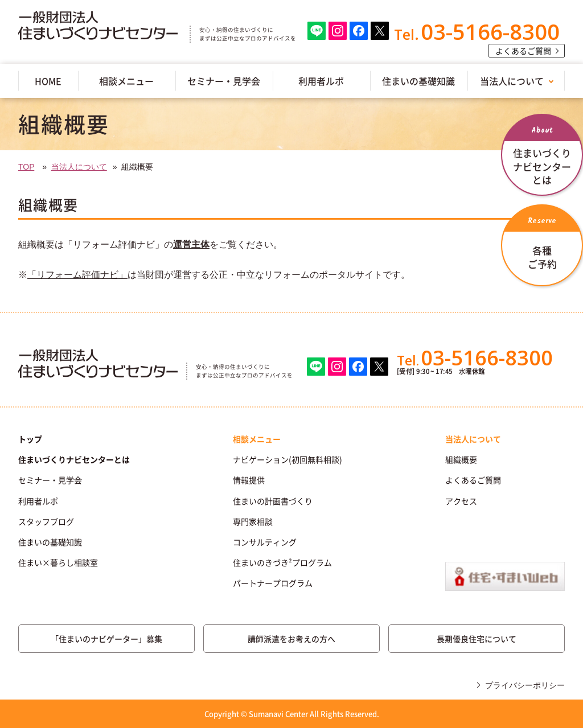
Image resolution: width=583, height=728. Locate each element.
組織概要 (461, 459)
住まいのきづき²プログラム (282, 562)
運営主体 (191, 244)
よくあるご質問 (523, 51)
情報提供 (249, 480)
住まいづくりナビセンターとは (74, 459)
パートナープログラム (273, 583)
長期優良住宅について (477, 639)
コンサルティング (265, 542)
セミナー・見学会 (224, 81)
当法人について (512, 81)
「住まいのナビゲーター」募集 (106, 639)
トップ (30, 439)
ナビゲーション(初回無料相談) (288, 459)
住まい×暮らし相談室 (58, 562)
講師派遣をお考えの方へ (291, 639)
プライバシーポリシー (525, 685)
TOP (26, 167)
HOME (48, 81)
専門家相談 (253, 521)
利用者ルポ (321, 81)
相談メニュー (126, 81)
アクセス (461, 501)
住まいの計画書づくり (273, 501)
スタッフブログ (46, 521)
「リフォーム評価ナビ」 (77, 275)
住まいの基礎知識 (418, 81)
